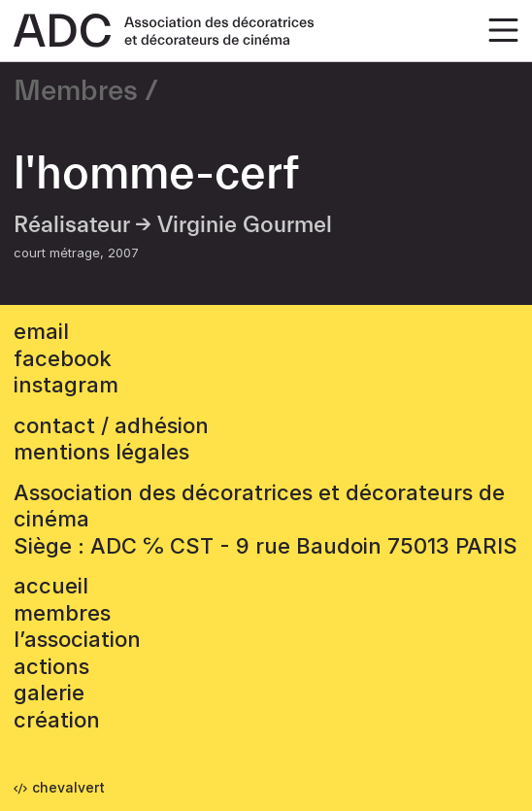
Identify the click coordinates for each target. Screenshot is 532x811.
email (41, 331)
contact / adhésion (111, 425)
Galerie (49, 693)
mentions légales (101, 452)
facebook (63, 358)
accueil (51, 586)
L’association (77, 639)
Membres (76, 91)
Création (57, 720)
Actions (51, 666)
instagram (66, 385)
